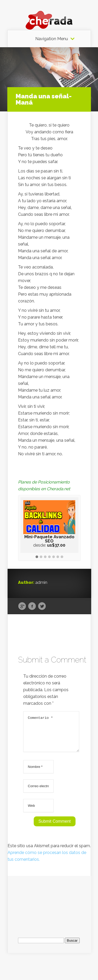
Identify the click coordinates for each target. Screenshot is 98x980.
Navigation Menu (52, 39)
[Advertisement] (49, 908)
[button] (37, 557)
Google (22, 606)
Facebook (32, 606)
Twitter (42, 606)
